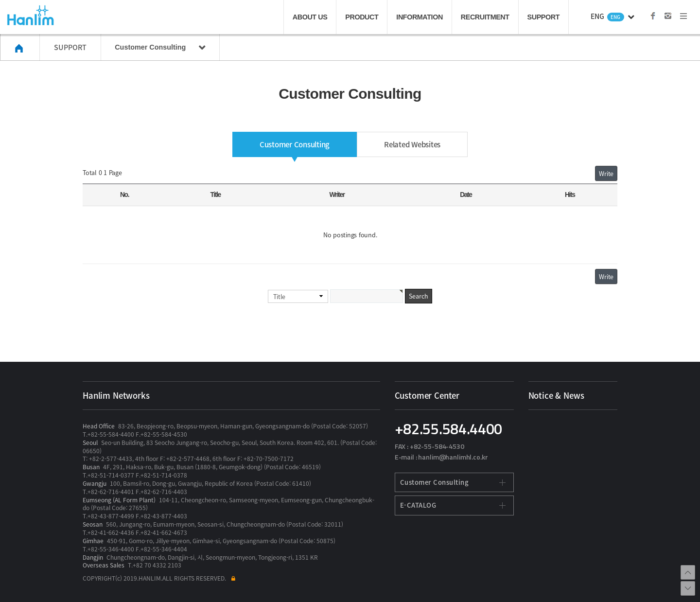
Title (279, 296)
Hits (570, 195)
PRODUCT (362, 17)
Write (606, 173)
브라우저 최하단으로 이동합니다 (686, 586)
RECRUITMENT (485, 17)
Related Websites (412, 144)
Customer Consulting (295, 144)
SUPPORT (543, 17)
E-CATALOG (418, 505)
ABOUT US (310, 17)
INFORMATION (420, 17)
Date (466, 195)
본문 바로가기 (0, 0)
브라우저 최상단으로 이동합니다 (686, 571)
